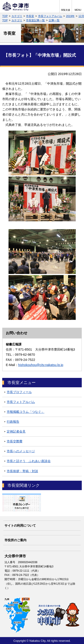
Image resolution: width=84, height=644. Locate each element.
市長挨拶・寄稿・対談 (22, 471)
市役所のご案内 (15, 540)
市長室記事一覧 (35, 20)
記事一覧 (54, 20)
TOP (5, 16)
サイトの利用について (20, 526)
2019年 (70, 16)
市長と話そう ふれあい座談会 (29, 461)
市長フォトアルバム (50, 16)
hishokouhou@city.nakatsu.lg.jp (41, 365)
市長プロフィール (19, 392)
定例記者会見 (16, 431)
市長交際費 (15, 441)
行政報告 (13, 422)
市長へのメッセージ (21, 451)
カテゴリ (17, 16)
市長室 (30, 16)
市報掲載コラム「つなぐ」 (26, 412)
